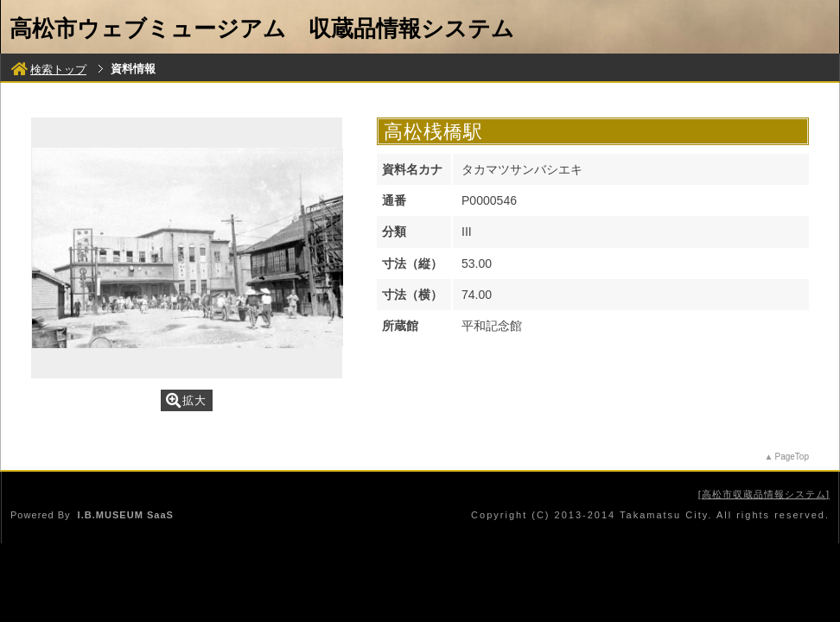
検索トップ (49, 70)
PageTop (792, 457)
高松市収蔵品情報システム (764, 494)
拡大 (186, 400)
